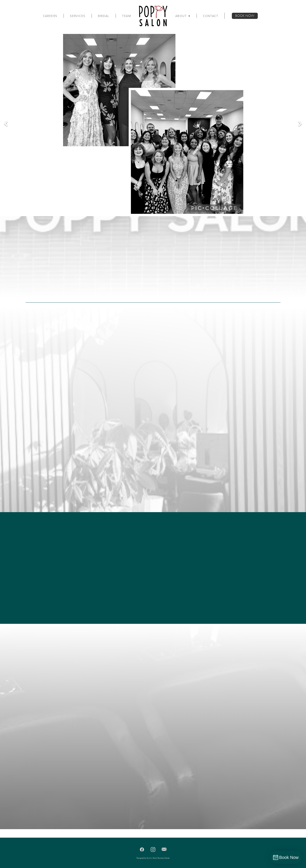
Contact (211, 16)
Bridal (104, 16)
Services (78, 16)
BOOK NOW (245, 16)
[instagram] (153, 850)
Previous (6, 124)
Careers (50, 16)
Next (300, 124)
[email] (164, 850)
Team (126, 16)
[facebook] (142, 850)
